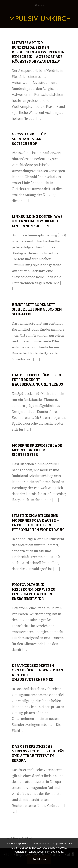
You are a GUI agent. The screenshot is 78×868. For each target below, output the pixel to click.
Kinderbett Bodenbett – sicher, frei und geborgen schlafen (37, 309)
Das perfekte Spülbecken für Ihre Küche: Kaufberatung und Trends (37, 380)
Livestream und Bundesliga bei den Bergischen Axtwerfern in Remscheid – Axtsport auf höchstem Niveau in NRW (38, 52)
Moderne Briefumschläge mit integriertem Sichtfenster (37, 450)
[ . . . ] (39, 119)
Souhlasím (39, 859)
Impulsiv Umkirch (39, 19)
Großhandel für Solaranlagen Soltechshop (29, 139)
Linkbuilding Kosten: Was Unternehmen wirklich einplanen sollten (37, 221)
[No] (73, 853)
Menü (39, 5)
